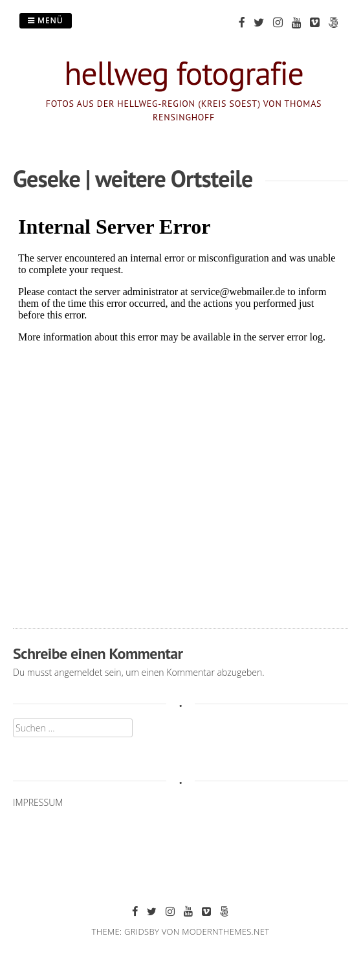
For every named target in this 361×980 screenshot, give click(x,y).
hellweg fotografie (184, 73)
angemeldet (79, 672)
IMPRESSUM (38, 802)
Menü (46, 20)
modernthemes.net (225, 931)
